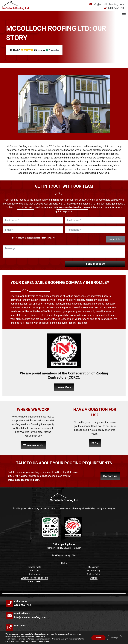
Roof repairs (35, 574)
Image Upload (116, 239)
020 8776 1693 (101, 173)
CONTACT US (110, 476)
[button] (124, 5)
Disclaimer (93, 567)
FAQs (95, 443)
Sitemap (94, 578)
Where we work (33, 445)
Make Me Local (105, 641)
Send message (95, 264)
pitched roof (58, 200)
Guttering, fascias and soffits (34, 578)
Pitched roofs (34, 567)
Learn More (64, 387)
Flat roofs (34, 571)
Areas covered (34, 581)
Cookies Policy (94, 574)
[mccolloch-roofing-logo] (16, 5)
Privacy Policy (94, 571)
